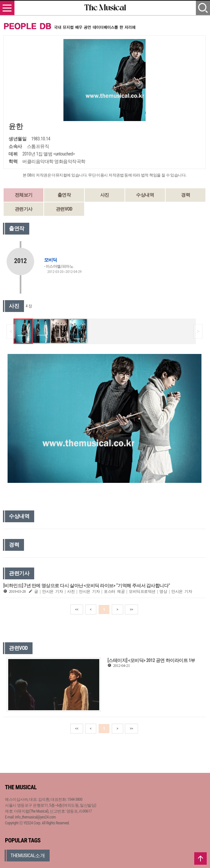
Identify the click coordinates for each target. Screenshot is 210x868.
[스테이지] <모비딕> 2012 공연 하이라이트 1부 (151, 660)
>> (131, 610)
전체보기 (24, 195)
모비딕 (50, 260)
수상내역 (145, 195)
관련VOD (64, 209)
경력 (186, 195)
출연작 (64, 195)
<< (77, 610)
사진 (105, 195)
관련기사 (24, 209)
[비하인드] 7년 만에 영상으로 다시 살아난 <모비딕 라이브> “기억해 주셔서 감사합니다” (87, 586)
